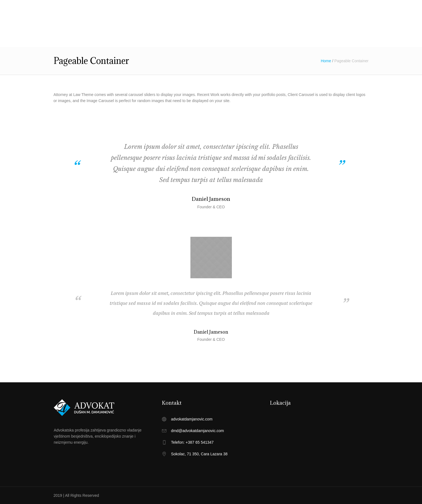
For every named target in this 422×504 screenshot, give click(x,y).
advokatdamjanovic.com (192, 419)
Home (326, 61)
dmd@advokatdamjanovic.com (198, 431)
